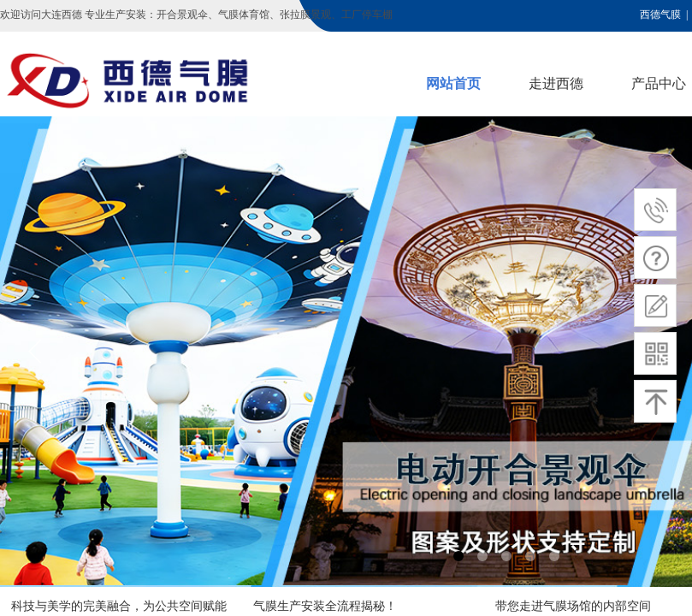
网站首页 (453, 83)
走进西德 (556, 83)
